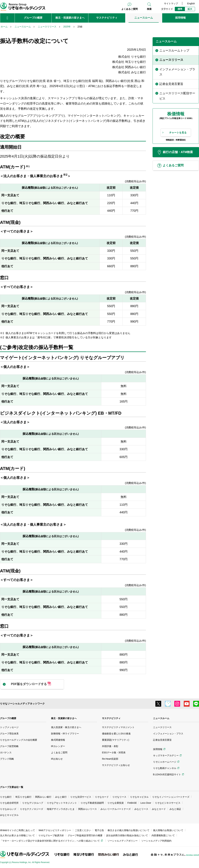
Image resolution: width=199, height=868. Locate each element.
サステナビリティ (111, 718)
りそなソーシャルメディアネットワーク (22, 704)
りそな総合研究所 (9, 803)
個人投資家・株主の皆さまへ (66, 727)
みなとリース (141, 809)
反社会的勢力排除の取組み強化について (127, 835)
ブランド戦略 (7, 759)
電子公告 (99, 830)
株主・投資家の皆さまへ (64, 718)
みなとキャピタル (9, 815)
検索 (149, 9)
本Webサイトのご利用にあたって (17, 830)
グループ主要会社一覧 (12, 787)
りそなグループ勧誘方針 (51, 835)
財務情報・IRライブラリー (65, 734)
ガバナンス (6, 752)
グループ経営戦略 (9, 746)
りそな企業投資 (116, 803)
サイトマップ (171, 3)
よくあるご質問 (130, 9)
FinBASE (132, 803)
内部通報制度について (163, 835)
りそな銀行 (6, 797)
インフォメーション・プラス (168, 734)
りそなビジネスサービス (168, 803)
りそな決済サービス (81, 797)
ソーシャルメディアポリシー (123, 841)
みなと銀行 (61, 797)
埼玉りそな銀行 (23, 797)
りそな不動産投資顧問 (92, 803)
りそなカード (102, 797)
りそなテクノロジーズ (32, 809)
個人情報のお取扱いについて (168, 830)
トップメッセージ (9, 727)
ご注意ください (83, 830)
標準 (180, 9)
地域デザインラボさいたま (61, 809)
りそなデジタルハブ (33, 803)
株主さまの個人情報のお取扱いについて (129, 830)
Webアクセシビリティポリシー (55, 830)
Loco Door (146, 803)
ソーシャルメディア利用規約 (156, 841)
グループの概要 (8, 718)
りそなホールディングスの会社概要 (19, 740)
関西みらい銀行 (43, 797)
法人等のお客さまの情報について (17, 835)
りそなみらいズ (8, 809)
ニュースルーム (161, 718)
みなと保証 (175, 809)
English (191, 3)
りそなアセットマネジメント (62, 803)
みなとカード (159, 809)
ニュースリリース (162, 727)
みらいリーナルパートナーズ (116, 809)
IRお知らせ (57, 759)
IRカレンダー (58, 746)
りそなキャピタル (139, 797)
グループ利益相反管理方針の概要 (85, 835)
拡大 (190, 9)
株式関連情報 (58, 740)
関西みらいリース (88, 809)
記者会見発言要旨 (162, 740)
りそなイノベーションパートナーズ (171, 797)
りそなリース (119, 797)
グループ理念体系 (9, 734)
